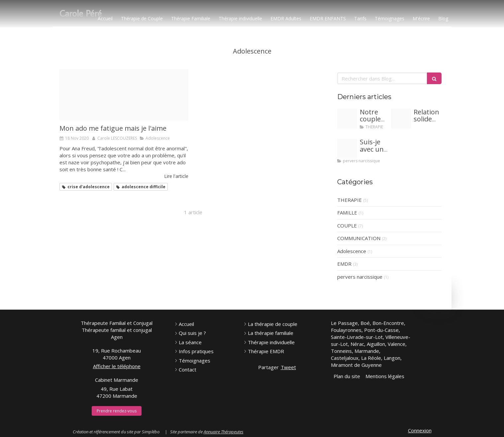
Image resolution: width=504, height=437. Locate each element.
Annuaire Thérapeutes (224, 432)
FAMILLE (347, 213)
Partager (268, 367)
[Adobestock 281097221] (347, 119)
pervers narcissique (360, 277)
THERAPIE (350, 200)
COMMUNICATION (359, 238)
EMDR (344, 264)
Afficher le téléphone (117, 366)
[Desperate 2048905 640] (124, 95)
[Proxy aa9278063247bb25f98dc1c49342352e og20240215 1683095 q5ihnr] (401, 119)
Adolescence (352, 251)
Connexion (420, 430)
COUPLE (347, 225)
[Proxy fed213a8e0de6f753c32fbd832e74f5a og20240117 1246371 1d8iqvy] (347, 149)
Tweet (288, 367)
